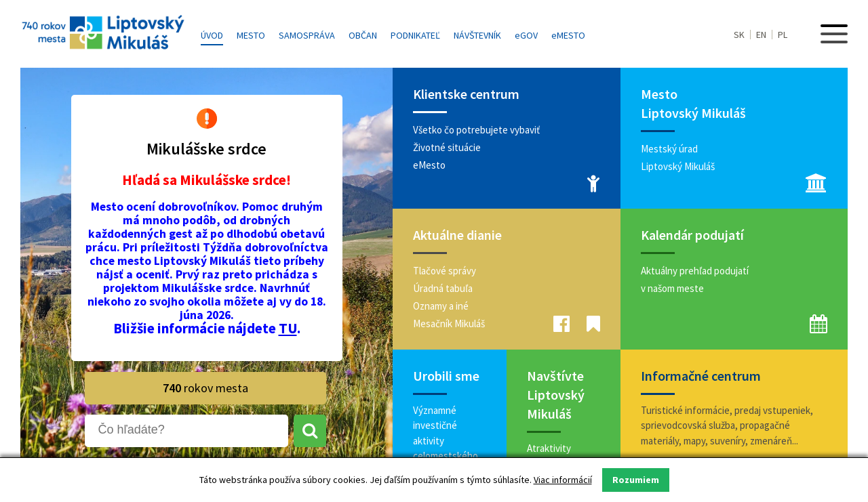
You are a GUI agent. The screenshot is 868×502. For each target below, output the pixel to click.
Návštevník (477, 35)
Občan (363, 35)
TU (288, 328)
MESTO (568, 35)
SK (739, 35)
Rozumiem (636, 480)
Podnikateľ (415, 35)
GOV (526, 35)
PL (783, 35)
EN (761, 35)
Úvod (212, 35)
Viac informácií (563, 480)
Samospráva (307, 35)
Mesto (251, 35)
